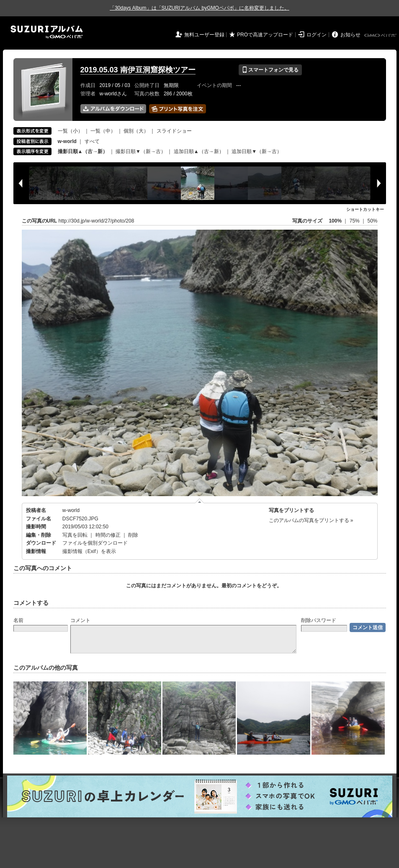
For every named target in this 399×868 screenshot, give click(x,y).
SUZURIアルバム (47, 32)
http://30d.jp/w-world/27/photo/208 (97, 221)
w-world (71, 510)
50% (372, 221)
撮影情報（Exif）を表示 (89, 551)
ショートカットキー (365, 209)
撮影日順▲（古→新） (83, 151)
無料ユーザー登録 (204, 35)
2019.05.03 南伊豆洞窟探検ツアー (138, 70)
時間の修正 (108, 535)
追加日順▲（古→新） (199, 151)
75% (355, 221)
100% (335, 221)
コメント (80, 620)
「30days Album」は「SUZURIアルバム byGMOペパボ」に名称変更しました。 (199, 8)
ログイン (317, 35)
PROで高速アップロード (265, 35)
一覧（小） (70, 131)
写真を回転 (75, 535)
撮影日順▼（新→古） (141, 151)
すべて (92, 141)
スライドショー (174, 131)
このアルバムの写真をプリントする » (311, 520)
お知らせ (350, 35)
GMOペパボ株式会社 (381, 36)
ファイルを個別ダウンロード (95, 543)
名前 (18, 620)
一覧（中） (103, 131)
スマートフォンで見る (270, 70)
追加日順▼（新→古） (257, 151)
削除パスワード (319, 620)
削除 (133, 535)
